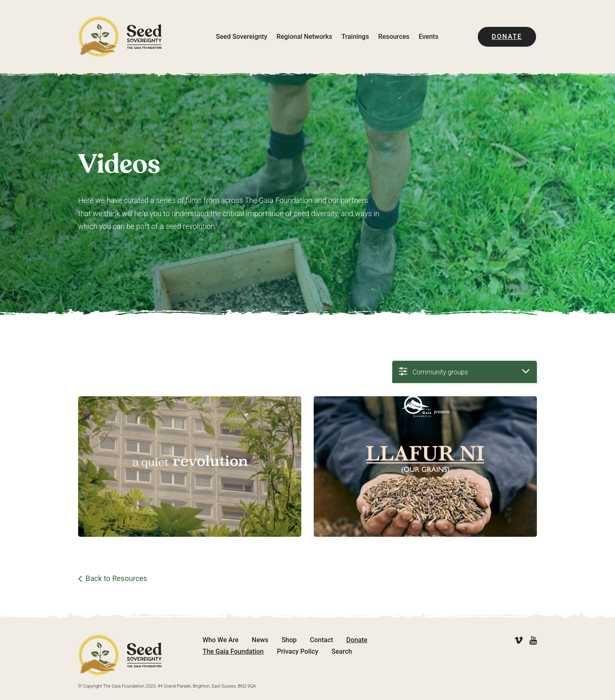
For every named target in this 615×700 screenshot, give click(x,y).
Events (429, 37)
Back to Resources (116, 579)
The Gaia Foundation (233, 651)
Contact (322, 640)
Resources (394, 37)
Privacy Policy (298, 651)
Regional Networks (304, 37)
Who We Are (220, 640)
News (260, 640)
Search (342, 651)
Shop (289, 640)
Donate (507, 37)
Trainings (355, 37)
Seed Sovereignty (241, 37)
